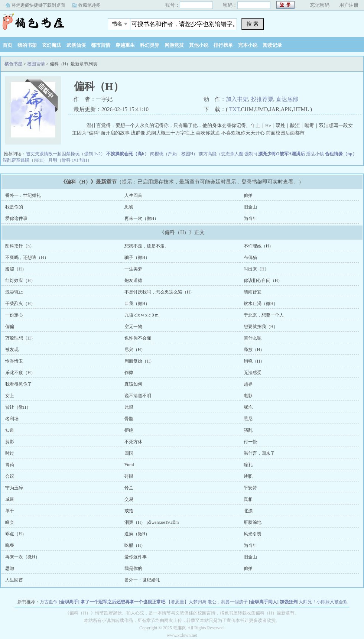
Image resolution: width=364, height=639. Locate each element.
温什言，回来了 (259, 453)
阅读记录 (272, 45)
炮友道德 (133, 280)
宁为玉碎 (14, 488)
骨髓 (129, 419)
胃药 (10, 465)
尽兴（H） (135, 350)
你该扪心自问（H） (263, 280)
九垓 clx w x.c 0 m (142, 315)
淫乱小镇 (315, 154)
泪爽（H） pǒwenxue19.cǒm (152, 522)
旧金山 (250, 207)
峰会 (10, 522)
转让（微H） (18, 407)
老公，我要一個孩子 (228, 602)
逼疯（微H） (137, 534)
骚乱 (248, 430)
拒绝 (129, 430)
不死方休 (133, 442)
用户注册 (349, 5)
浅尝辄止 (14, 292)
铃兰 (129, 488)
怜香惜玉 (14, 361)
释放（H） (254, 350)
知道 (10, 430)
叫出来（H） (256, 269)
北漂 (248, 511)
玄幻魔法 (52, 45)
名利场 (12, 419)
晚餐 (10, 545)
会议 (10, 476)
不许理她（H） (259, 246)
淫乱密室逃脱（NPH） (25, 160)
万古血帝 (49, 602)
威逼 (10, 499)
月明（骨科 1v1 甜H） (70, 160)
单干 (10, 511)
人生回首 (133, 195)
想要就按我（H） (261, 327)
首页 (7, 45)
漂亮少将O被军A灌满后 (282, 154)
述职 (248, 476)
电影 (248, 396)
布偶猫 (250, 257)
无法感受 (253, 373)
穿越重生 (125, 45)
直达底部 (287, 99)
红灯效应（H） (20, 280)
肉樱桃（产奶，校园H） (174, 154)
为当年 (250, 218)
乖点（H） (16, 534)
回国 (129, 453)
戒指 (129, 511)
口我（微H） (137, 304)
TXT (234, 109)
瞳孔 (248, 465)
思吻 (129, 207)
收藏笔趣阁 (90, 5)
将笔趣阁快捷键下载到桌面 (38, 5)
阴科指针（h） (20, 246)
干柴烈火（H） (20, 304)
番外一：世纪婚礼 (23, 195)
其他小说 (199, 45)
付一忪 (250, 442)
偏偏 (10, 327)
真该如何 (133, 384)
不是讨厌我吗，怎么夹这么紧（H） (160, 292)
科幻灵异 (150, 45)
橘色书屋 (46, 22)
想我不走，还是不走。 (147, 246)
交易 (129, 499)
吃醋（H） (135, 545)
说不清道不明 (138, 396)
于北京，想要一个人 (264, 315)
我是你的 (14, 207)
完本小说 (248, 45)
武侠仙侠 (76, 45)
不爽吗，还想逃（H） (27, 257)
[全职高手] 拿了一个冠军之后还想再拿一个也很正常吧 (112, 602)
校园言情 (36, 64)
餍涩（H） (16, 269)
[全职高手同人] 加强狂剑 (273, 602)
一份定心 (14, 315)
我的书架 (27, 45)
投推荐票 (262, 99)
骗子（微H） (137, 257)
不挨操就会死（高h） (128, 154)
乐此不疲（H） (20, 373)
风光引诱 (253, 534)
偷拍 (248, 195)
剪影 (10, 442)
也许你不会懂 (138, 338)
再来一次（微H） (142, 218)
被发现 (12, 350)
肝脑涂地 (253, 522)
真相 (248, 499)
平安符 (250, 488)
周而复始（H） (139, 361)
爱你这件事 (16, 218)
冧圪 (248, 407)
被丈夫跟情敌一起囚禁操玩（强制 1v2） (66, 154)
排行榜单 (223, 45)
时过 (10, 453)
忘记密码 (320, 5)
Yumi (129, 465)
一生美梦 (133, 269)
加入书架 (237, 99)
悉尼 (248, 419)
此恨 (129, 407)
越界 (248, 384)
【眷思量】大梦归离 (186, 602)
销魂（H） (254, 361)
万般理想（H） (20, 338)
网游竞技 (174, 45)
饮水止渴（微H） (261, 304)
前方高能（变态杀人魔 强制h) (228, 154)
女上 (10, 396)
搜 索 (253, 24)
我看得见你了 (19, 384)
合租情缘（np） (341, 154)
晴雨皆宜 (253, 292)
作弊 (129, 373)
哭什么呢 (253, 338)
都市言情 (101, 45)
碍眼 (129, 476)
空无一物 (133, 327)
